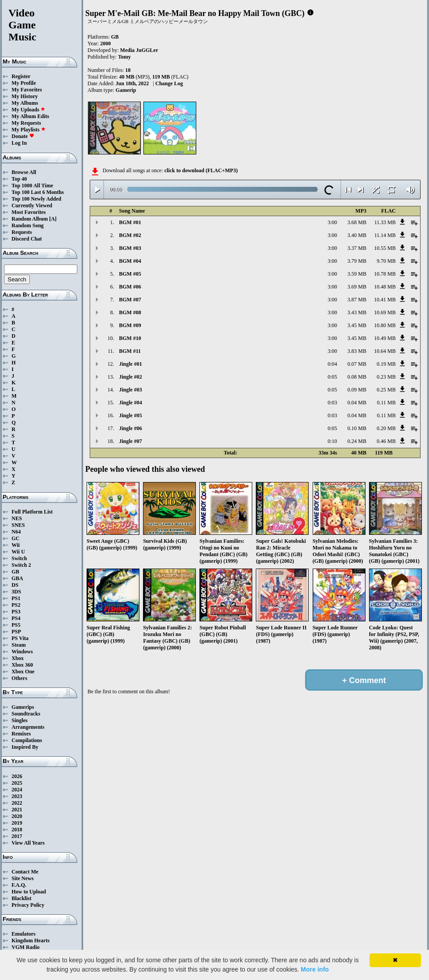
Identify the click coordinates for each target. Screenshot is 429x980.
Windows (22, 652)
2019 (17, 823)
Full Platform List (32, 512)
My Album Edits (30, 116)
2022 (17, 803)
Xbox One (23, 672)
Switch (19, 558)
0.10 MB (357, 428)
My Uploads (28, 110)
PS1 (16, 598)
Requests (22, 232)
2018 (17, 830)
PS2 (16, 605)
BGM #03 (130, 248)
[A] (53, 219)
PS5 (16, 625)
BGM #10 (130, 338)
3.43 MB (357, 312)
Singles (20, 720)
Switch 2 (21, 565)
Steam (19, 645)
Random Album (30, 219)
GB (15, 572)
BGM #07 (130, 300)
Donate (23, 136)
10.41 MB (385, 300)
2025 (17, 783)
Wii (16, 545)
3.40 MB (357, 235)
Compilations (27, 740)
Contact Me (25, 872)
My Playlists (29, 130)
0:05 (332, 377)
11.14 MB (385, 235)
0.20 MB (386, 428)
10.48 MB (385, 287)
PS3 (16, 612)
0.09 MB (357, 390)
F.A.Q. (19, 885)
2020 (17, 816)
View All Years (28, 843)
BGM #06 (130, 287)
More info (315, 969)
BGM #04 (130, 261)
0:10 (332, 441)
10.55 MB (385, 248)
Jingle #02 (131, 377)
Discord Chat (27, 239)
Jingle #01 (131, 364)
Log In (19, 143)
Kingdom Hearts (31, 940)
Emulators (24, 934)
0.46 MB (386, 441)
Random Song (28, 225)
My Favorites (27, 90)
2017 (17, 836)
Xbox (18, 658)
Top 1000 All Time (32, 186)
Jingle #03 (131, 390)
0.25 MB (386, 390)
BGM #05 (130, 274)
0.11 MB (386, 403)
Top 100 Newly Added (36, 199)
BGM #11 (130, 351)
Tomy (125, 57)
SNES (18, 525)
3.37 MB (357, 248)
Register (21, 76)
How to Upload (29, 892)
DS (15, 585)
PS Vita (20, 638)
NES (17, 518)
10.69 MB (385, 312)
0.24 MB (357, 441)
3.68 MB (357, 222)
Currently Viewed (32, 205)
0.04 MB (357, 403)
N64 (16, 532)
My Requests (26, 123)
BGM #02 (130, 235)
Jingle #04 (131, 403)
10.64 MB (385, 351)
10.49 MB (385, 338)
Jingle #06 (131, 428)
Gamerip (126, 90)
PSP (16, 632)
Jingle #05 (131, 415)
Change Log (169, 83)
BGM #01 (130, 222)
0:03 (332, 403)
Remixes (21, 734)
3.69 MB (357, 287)
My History (25, 96)
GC (16, 538)
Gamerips (23, 707)
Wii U (18, 552)
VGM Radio (26, 947)
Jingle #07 (131, 441)
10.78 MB (385, 274)
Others (19, 678)
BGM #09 (130, 325)
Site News (23, 878)
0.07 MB (357, 364)
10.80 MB (385, 325)
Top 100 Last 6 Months (38, 192)
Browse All (24, 172)
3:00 (332, 222)
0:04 (332, 364)
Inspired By (25, 747)
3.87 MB (357, 300)
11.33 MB (385, 222)
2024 (17, 790)
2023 (17, 796)
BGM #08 (130, 312)
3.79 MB (357, 261)
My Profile (24, 83)
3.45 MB (357, 325)
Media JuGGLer (139, 50)
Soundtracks (26, 714)
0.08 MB (357, 377)
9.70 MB (386, 261)
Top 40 (19, 179)
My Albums (25, 103)
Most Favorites (29, 212)
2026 (17, 776)
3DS (16, 592)
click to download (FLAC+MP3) (201, 170)
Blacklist (22, 898)
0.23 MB (386, 377)
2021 (17, 810)
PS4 (16, 618)
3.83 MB (357, 351)
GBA (17, 578)
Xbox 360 (22, 665)
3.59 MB (357, 274)
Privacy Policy (28, 905)
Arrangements (28, 727)
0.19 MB (386, 364)
